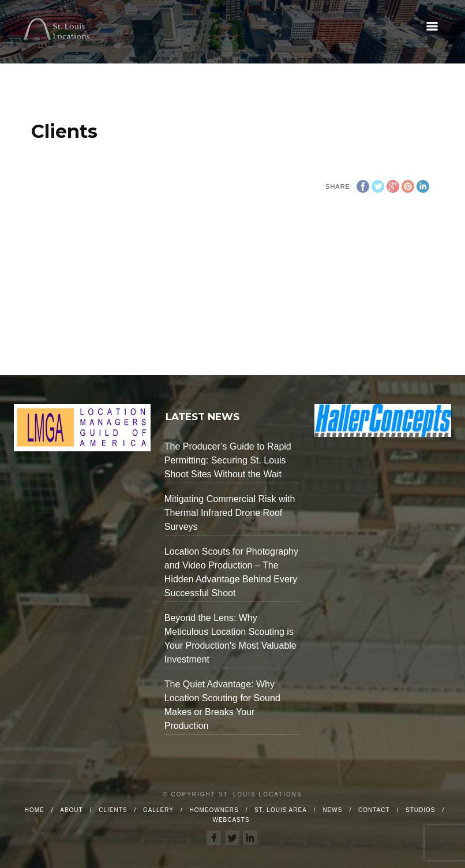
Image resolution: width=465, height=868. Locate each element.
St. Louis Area (281, 810)
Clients (113, 810)
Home (35, 810)
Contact (374, 810)
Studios (420, 810)
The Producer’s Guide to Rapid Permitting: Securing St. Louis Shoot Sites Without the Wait (228, 460)
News (332, 810)
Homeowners (214, 810)
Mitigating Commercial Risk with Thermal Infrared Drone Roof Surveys (230, 513)
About (71, 810)
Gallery (158, 810)
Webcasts (231, 820)
